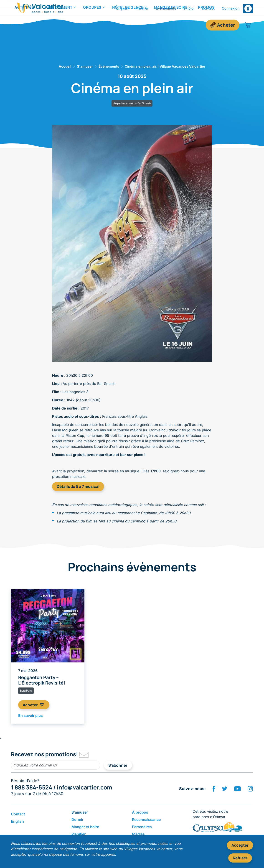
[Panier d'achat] (248, 25)
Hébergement (59, 25)
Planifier (142, 8)
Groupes (92, 25)
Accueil (65, 66)
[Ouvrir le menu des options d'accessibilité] (248, 9)
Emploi (189, 8)
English (122, 8)
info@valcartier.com (84, 787)
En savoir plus (30, 715)
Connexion (231, 8)
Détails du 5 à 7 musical (78, 486)
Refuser (240, 858)
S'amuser (85, 66)
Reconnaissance (146, 820)
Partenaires (142, 827)
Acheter (226, 25)
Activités (24, 25)
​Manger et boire (171, 25)
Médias (138, 834)
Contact (208, 8)
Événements (166, 8)
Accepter (240, 845)
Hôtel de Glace (128, 25)
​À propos (140, 812)
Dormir (77, 820)
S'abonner (118, 765)
